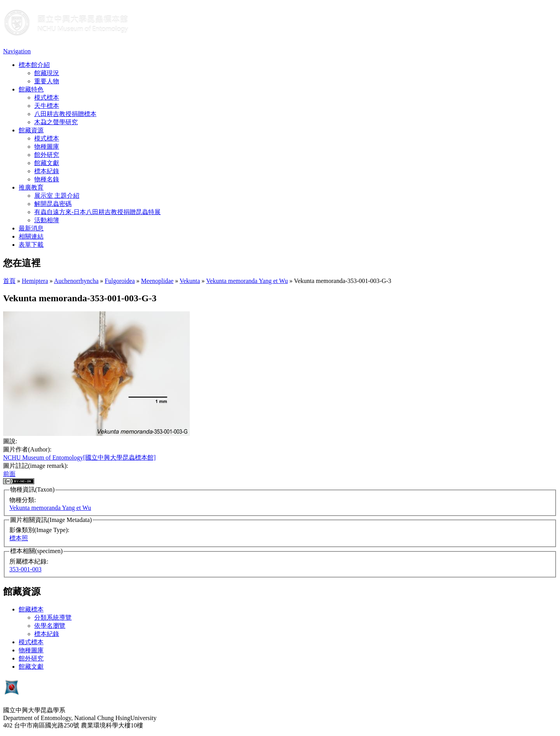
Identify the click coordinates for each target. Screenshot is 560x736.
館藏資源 (31, 130)
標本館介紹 (34, 65)
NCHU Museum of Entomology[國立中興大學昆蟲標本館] (79, 458)
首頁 (9, 281)
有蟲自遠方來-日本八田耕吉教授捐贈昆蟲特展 (97, 212)
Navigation (17, 51)
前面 (9, 474)
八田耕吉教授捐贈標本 (65, 114)
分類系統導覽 (53, 617)
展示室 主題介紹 (57, 196)
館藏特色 (31, 89)
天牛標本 (47, 106)
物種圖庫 (47, 147)
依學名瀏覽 (50, 626)
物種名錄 (47, 179)
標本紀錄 (47, 171)
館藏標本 (31, 609)
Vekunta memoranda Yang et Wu (247, 281)
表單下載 (31, 245)
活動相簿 (47, 220)
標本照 (19, 538)
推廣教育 (31, 187)
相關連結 (31, 236)
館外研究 (47, 155)
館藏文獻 (47, 163)
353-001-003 (25, 569)
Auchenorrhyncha (76, 281)
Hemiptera (35, 281)
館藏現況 (47, 73)
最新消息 (31, 228)
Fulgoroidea (120, 281)
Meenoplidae (157, 281)
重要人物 (47, 81)
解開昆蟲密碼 (53, 204)
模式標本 (47, 97)
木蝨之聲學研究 (56, 122)
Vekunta (190, 281)
